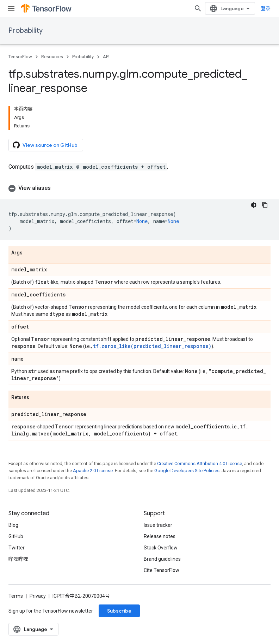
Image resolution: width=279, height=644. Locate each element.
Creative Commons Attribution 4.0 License (200, 464)
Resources (52, 57)
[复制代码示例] (265, 205)
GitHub (16, 536)
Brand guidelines (162, 559)
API (106, 57)
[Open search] (198, 8)
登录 (266, 8)
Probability (26, 31)
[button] (139, 188)
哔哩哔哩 (18, 559)
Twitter (17, 548)
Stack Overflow (161, 548)
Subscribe (119, 611)
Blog (13, 525)
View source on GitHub (45, 145)
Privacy (38, 596)
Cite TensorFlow (162, 570)
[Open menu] (11, 8)
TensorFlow (20, 57)
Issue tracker (158, 525)
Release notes (160, 536)
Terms (16, 596)
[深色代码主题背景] (254, 205)
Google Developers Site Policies (187, 471)
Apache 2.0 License (93, 471)
